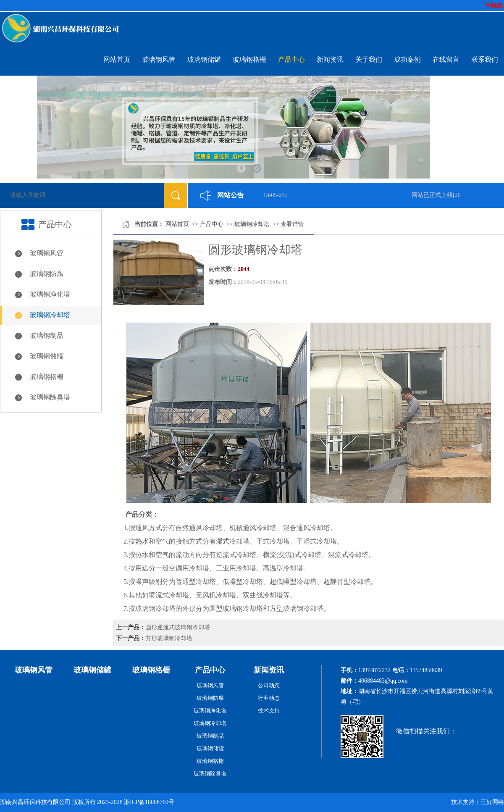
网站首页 (117, 59)
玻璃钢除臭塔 (50, 397)
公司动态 (269, 685)
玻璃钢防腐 (47, 274)
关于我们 (369, 59)
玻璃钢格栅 (249, 59)
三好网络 (492, 802)
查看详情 (292, 224)
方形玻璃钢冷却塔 (169, 638)
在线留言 (446, 59)
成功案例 (407, 59)
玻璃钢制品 (47, 335)
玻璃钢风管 (159, 59)
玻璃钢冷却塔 (50, 315)
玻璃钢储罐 (204, 59)
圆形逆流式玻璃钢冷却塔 (178, 627)
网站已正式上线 (433, 195)
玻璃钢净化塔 (50, 294)
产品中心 (291, 59)
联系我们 (485, 59)
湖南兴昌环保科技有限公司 (35, 802)
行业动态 (269, 698)
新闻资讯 (330, 59)
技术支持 (269, 711)
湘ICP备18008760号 (149, 802)
